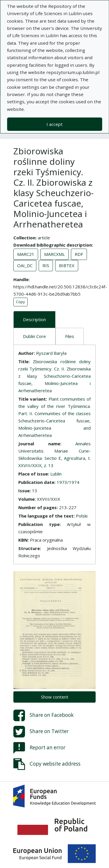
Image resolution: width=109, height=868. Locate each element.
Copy (20, 302)
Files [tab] (70, 336)
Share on (43, 715)
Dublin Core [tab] (34, 336)
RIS (46, 265)
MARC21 (26, 254)
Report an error (39, 748)
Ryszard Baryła (51, 353)
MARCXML (54, 254)
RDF (79, 254)
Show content (55, 697)
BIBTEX (67, 265)
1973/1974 (68, 482)
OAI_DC (25, 265)
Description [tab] (34, 319)
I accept (54, 124)
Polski (82, 516)
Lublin (56, 474)
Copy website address (47, 764)
